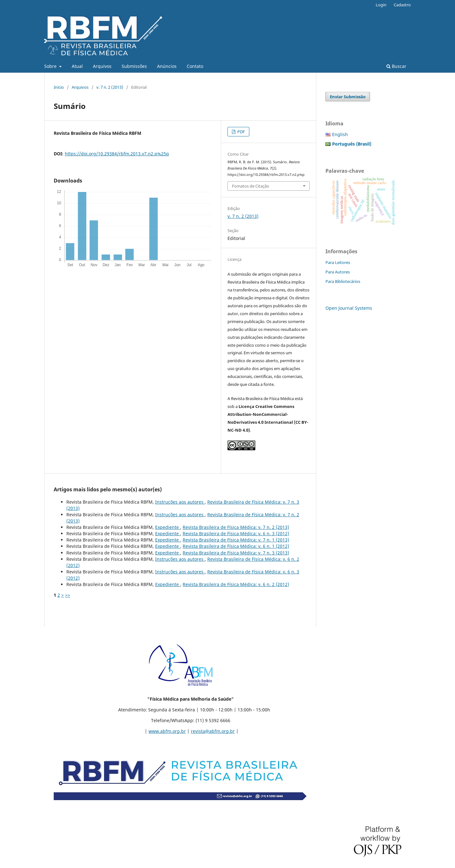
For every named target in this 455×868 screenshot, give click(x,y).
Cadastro (402, 5)
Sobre (51, 66)
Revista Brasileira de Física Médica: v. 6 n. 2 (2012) (236, 584)
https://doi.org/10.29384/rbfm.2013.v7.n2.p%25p (117, 154)
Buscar (396, 66)
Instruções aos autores (180, 502)
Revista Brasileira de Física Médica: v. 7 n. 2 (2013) (236, 527)
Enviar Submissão (348, 97)
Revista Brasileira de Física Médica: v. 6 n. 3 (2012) (236, 533)
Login (381, 5)
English (340, 134)
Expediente (168, 527)
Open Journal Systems (349, 308)
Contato (195, 66)
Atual (77, 66)
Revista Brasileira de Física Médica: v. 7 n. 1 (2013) (236, 540)
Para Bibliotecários (343, 281)
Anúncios (167, 66)
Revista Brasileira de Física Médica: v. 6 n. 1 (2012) (236, 546)
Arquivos (102, 66)
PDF (241, 132)
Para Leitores (338, 262)
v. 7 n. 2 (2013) (110, 87)
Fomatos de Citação (251, 186)
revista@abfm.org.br (213, 731)
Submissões (134, 66)
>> (68, 595)
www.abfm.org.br (167, 731)
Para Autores (338, 272)
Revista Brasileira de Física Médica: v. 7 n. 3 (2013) (236, 553)
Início (59, 87)
